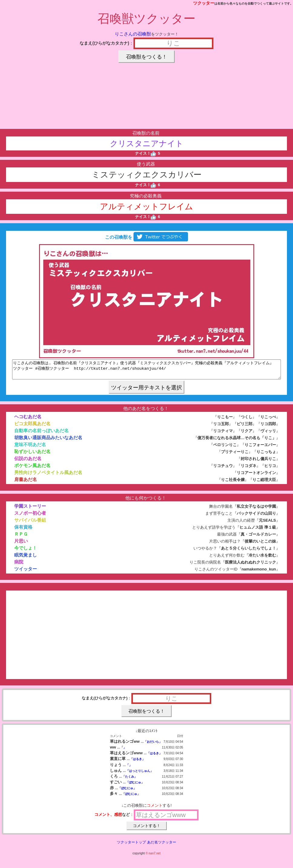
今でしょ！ (26, 552)
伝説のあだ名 (28, 462)
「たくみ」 (130, 780)
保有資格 (23, 531)
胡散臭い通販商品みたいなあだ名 (48, 441)
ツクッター (204, 3)
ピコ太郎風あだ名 (32, 427)
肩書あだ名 (26, 483)
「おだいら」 (153, 745)
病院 (19, 565)
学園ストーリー (30, 510)
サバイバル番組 (30, 524)
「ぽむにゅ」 (135, 786)
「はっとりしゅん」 (140, 774)
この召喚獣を (146, 237)
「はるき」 (154, 757)
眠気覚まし (26, 558)
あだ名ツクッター (162, 846)
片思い (21, 545)
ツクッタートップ (131, 846)
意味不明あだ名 (30, 448)
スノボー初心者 (30, 517)
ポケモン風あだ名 (32, 469)
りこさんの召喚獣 (133, 34)
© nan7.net (153, 857)
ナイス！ (145, 153)
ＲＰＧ (21, 538)
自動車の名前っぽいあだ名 (41, 434)
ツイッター (26, 572)
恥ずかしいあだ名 (32, 455)
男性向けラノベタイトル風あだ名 (48, 476)
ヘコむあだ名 (28, 420)
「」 (123, 751)
